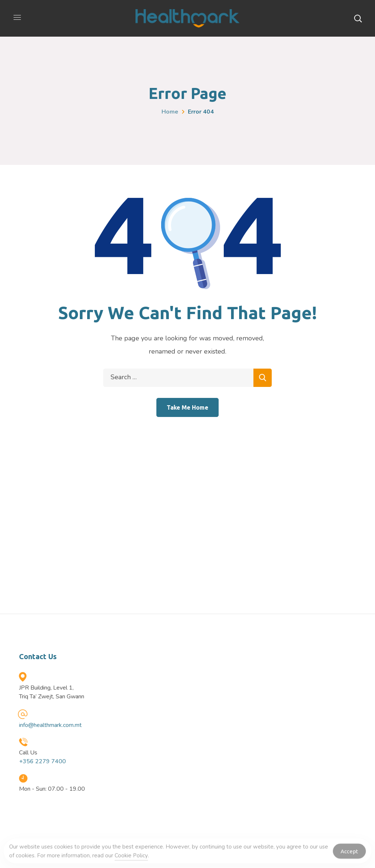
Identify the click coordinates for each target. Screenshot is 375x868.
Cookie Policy (131, 857)
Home (170, 112)
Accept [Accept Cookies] (349, 853)
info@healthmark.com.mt (50, 725)
